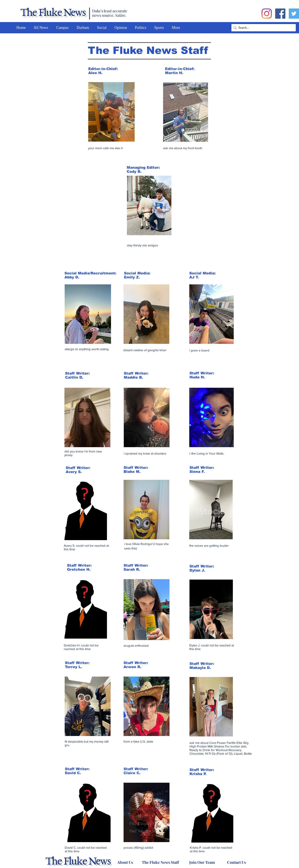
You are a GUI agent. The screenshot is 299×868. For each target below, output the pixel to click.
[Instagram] (267, 14)
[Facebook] (280, 14)
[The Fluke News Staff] (160, 862)
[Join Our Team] (202, 862)
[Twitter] (294, 14)
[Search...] (263, 28)
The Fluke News (53, 13)
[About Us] (125, 862)
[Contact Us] (236, 862)
